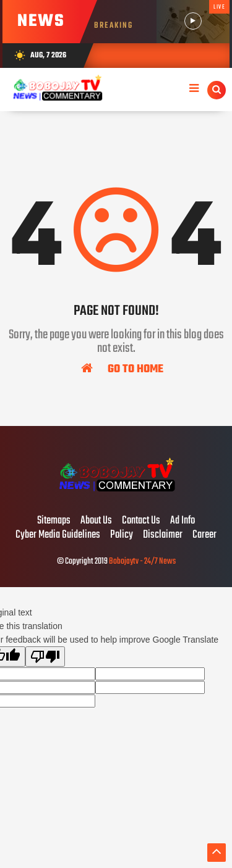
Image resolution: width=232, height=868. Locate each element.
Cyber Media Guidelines (58, 535)
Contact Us (141, 521)
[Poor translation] (45, 657)
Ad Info (183, 521)
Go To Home (122, 369)
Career (204, 535)
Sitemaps (54, 521)
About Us (96, 521)
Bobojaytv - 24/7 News (142, 561)
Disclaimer (163, 535)
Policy (122, 535)
